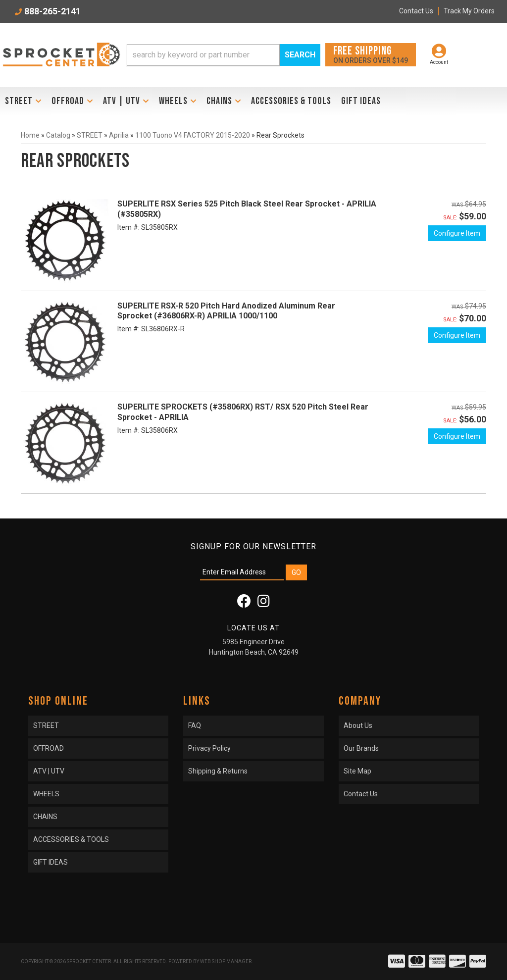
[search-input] (203, 55)
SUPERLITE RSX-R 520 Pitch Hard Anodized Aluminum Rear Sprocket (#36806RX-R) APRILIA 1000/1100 (226, 311)
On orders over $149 (371, 54)
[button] (224, 55)
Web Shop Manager (226, 961)
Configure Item (457, 233)
